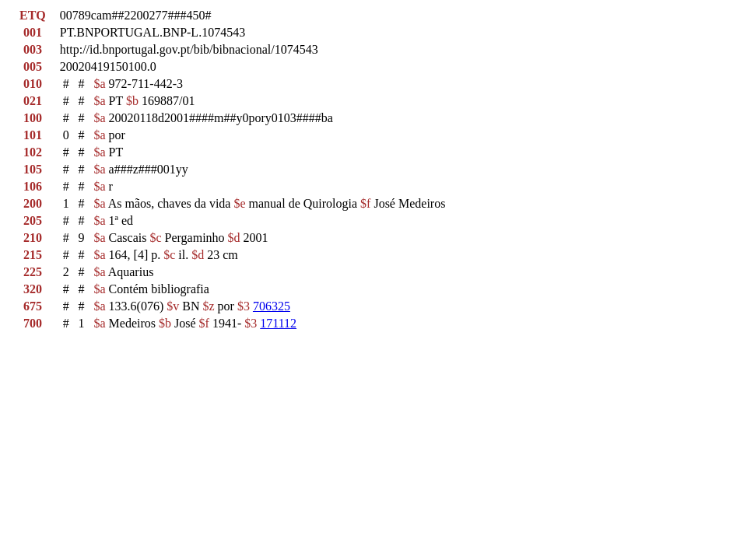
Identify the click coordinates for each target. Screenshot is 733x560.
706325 (272, 306)
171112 (278, 323)
